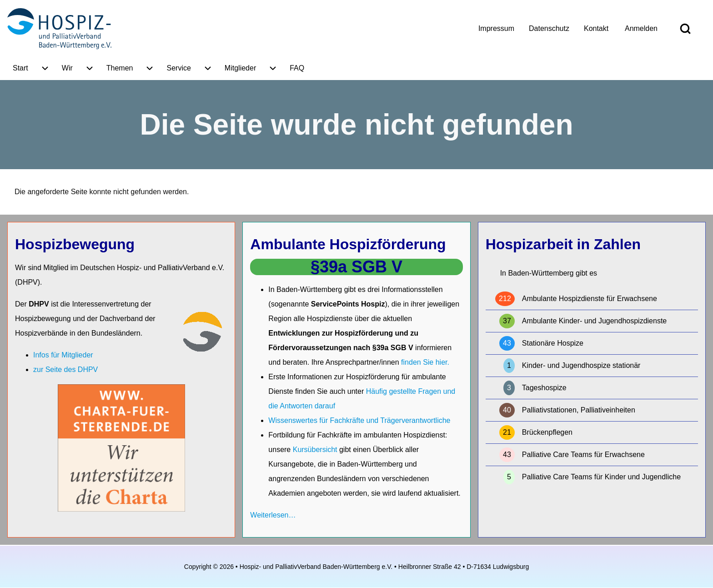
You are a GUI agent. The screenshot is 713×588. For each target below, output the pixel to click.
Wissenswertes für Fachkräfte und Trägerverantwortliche (359, 420)
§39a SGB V (356, 267)
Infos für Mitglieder (63, 355)
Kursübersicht (316, 450)
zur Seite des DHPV (65, 369)
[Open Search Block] (685, 29)
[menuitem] (496, 29)
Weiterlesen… (273, 515)
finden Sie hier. (425, 362)
